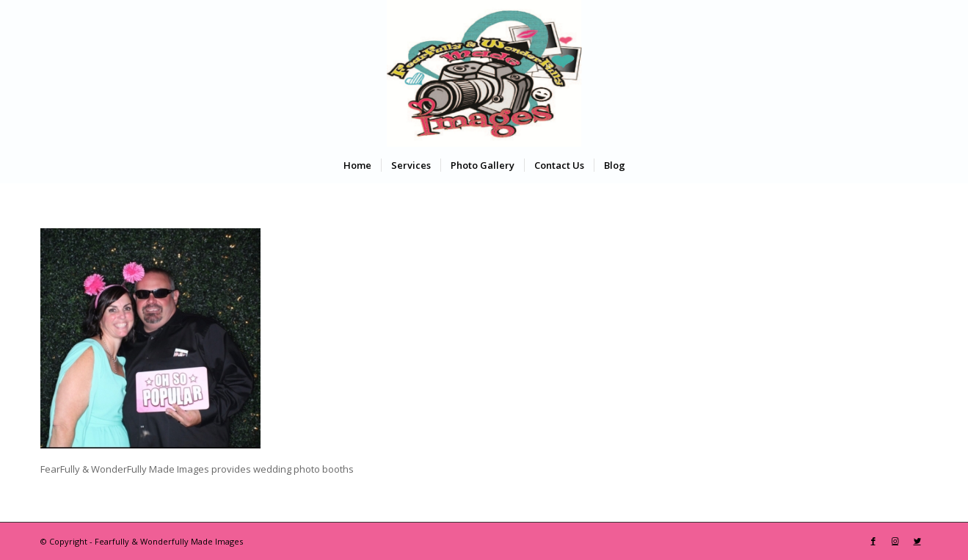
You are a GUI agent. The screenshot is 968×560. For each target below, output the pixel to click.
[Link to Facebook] (873, 541)
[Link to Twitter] (917, 541)
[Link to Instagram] (895, 541)
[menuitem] (357, 165)
